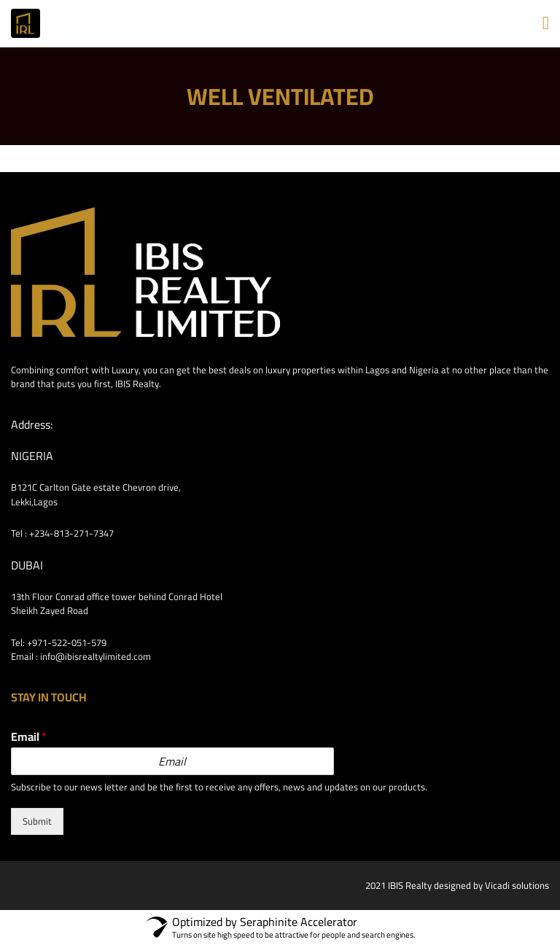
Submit (37, 821)
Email (29, 737)
